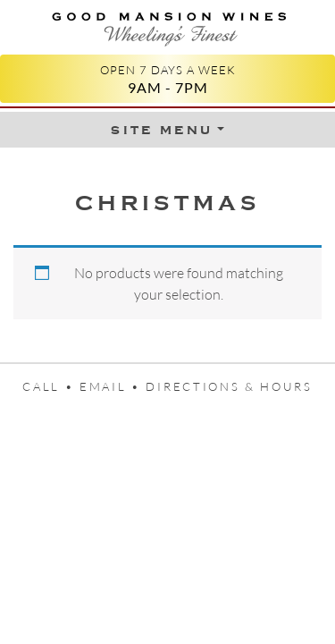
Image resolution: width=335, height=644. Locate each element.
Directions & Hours (229, 386)
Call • (51, 386)
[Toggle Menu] (167, 130)
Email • (113, 386)
